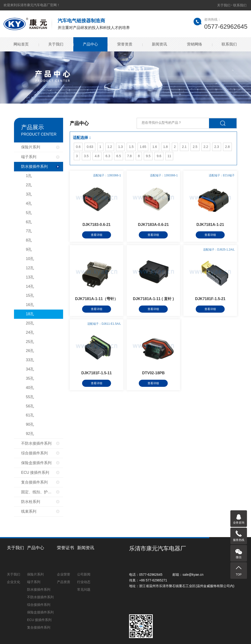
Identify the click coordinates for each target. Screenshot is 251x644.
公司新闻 (84, 574)
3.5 (86, 156)
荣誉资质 (125, 44)
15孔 (30, 295)
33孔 (30, 360)
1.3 (120, 147)
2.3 (216, 147)
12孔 (30, 268)
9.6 (159, 156)
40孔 (30, 388)
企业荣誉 (64, 574)
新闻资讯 (159, 44)
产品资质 (64, 582)
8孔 (29, 240)
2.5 (195, 147)
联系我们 (240, 5)
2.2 (206, 147)
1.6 (155, 147)
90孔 (30, 424)
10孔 (30, 259)
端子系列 (29, 157)
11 (169, 156)
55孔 (30, 397)
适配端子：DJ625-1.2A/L (219, 250)
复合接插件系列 (34, 482)
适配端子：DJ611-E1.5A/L (104, 324)
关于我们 (224, 5)
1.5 (131, 147)
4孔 (29, 203)
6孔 (29, 222)
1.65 (143, 147)
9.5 (148, 156)
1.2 (110, 147)
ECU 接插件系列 (35, 473)
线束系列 (29, 511)
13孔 (30, 277)
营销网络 (195, 44)
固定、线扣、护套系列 (40, 492)
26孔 (30, 351)
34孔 (30, 369)
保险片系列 (31, 147)
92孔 (30, 434)
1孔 (29, 176)
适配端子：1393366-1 (107, 175)
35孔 (30, 378)
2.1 (184, 147)
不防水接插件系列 (36, 443)
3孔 (29, 194)
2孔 (29, 185)
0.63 (90, 147)
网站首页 (21, 44)
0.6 (78, 147)
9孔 (29, 249)
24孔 (30, 332)
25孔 (30, 342)
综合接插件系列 (34, 453)
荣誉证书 (65, 548)
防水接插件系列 (34, 167)
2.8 (227, 147)
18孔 (30, 314)
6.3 (108, 156)
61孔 (30, 415)
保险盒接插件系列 (36, 463)
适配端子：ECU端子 (222, 175)
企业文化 (14, 582)
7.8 (129, 156)
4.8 (97, 156)
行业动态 (84, 582)
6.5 (119, 156)
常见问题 (84, 589)
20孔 (30, 323)
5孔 (29, 213)
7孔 (29, 231)
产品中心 (90, 44)
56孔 (30, 406)
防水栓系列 (31, 502)
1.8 (165, 147)
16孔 (30, 305)
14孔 (30, 286)
